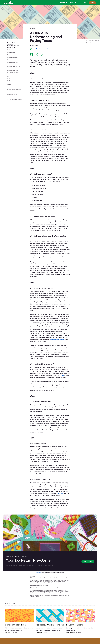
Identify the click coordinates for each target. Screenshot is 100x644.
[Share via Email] (42, 54)
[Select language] (85, 3)
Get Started (88, 561)
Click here (39, 572)
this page (61, 493)
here (62, 376)
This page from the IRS (57, 340)
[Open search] (81, 3)
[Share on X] (37, 54)
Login (92, 3)
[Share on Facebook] (32, 54)
